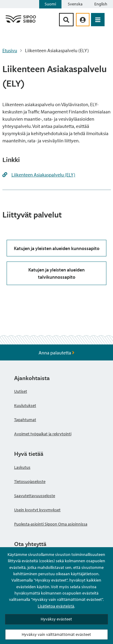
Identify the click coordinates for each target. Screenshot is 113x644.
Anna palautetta (56, 353)
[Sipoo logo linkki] (21, 22)
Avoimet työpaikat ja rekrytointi (43, 434)
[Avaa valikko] (98, 20)
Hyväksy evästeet (56, 619)
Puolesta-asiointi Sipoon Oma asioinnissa (51, 524)
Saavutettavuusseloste (35, 496)
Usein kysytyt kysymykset (37, 510)
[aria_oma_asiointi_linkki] (83, 20)
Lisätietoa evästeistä (56, 606)
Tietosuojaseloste (30, 481)
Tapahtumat (25, 420)
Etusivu (10, 50)
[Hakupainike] (66, 20)
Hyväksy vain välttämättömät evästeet (56, 634)
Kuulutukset (25, 405)
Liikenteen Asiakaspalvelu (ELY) (43, 175)
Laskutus (22, 467)
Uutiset (21, 391)
